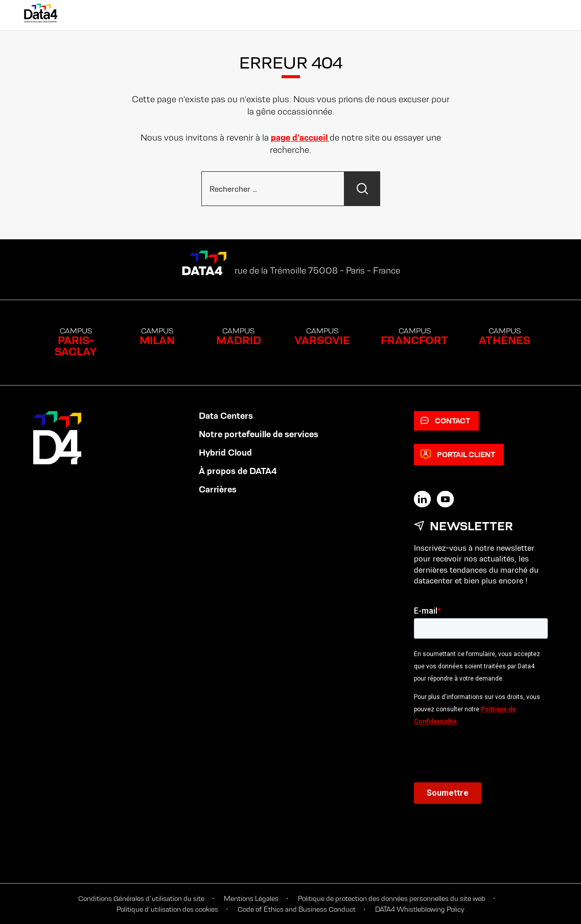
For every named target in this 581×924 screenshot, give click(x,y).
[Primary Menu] (547, 15)
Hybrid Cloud (225, 453)
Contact (445, 421)
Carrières (218, 489)
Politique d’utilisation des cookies (167, 909)
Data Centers (226, 416)
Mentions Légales (251, 898)
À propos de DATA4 (238, 471)
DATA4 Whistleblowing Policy (420, 909)
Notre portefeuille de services (259, 434)
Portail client (458, 455)
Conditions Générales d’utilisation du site (141, 898)
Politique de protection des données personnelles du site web (392, 898)
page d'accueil (300, 138)
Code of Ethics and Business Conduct (297, 909)
